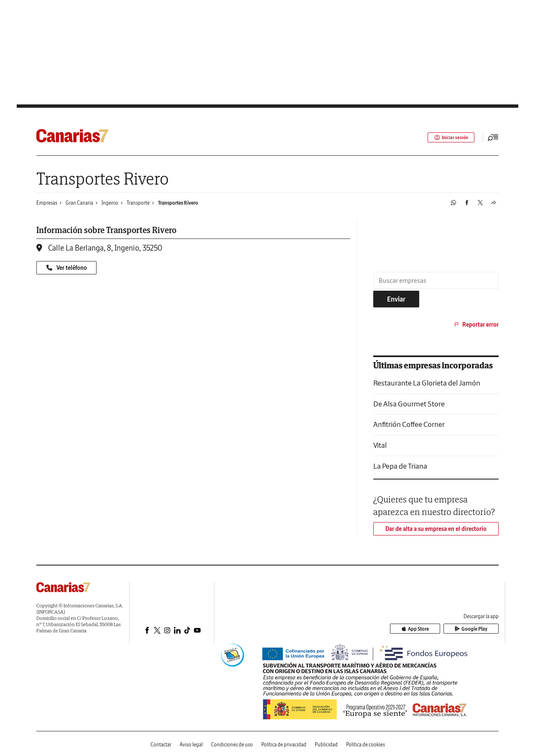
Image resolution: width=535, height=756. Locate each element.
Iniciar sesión (450, 138)
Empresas (47, 203)
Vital (380, 445)
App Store (428, 629)
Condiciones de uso (232, 745)
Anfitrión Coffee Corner (409, 424)
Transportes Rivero (178, 203)
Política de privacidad (284, 745)
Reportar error (476, 325)
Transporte (138, 203)
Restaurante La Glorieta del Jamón (427, 383)
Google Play (475, 629)
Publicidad (326, 745)
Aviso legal (191, 745)
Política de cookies (366, 745)
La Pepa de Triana (400, 466)
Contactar (161, 745)
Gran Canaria (79, 203)
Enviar (396, 299)
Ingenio (110, 203)
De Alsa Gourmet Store (409, 404)
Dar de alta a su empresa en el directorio (436, 529)
